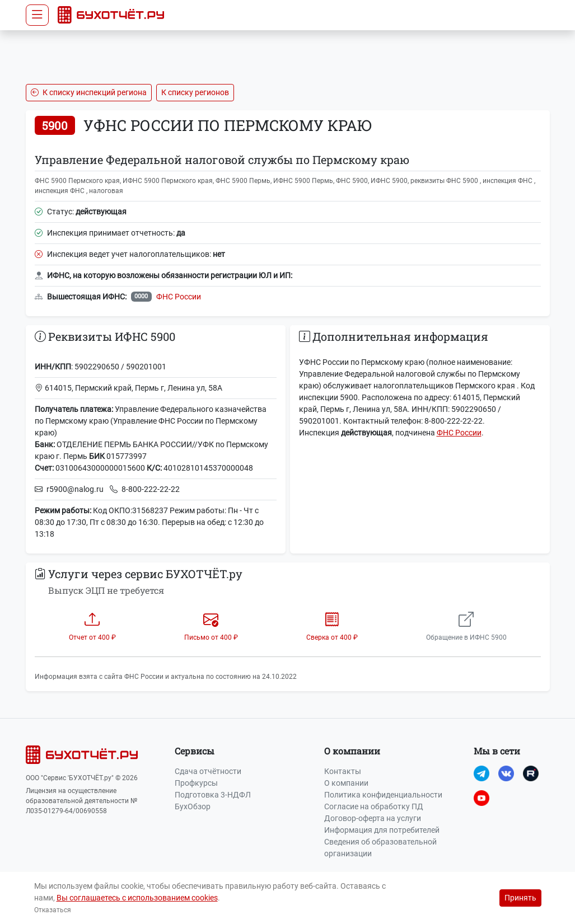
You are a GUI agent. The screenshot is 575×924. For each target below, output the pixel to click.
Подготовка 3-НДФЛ (213, 795)
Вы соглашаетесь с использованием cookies (137, 898)
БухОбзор (193, 806)
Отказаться (53, 910)
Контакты (343, 771)
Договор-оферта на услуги (373, 818)
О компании (346, 783)
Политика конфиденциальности (383, 795)
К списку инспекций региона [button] (89, 92)
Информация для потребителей (382, 830)
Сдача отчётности (208, 771)
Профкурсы (196, 783)
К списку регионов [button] (195, 92)
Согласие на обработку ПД (374, 806)
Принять (520, 898)
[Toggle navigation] (37, 15)
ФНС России (179, 297)
